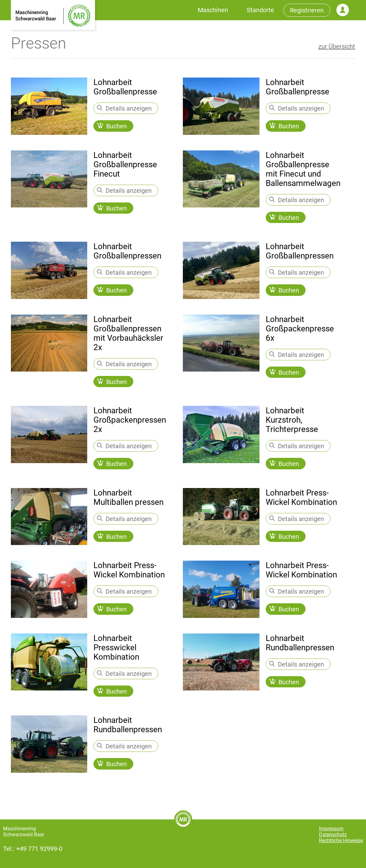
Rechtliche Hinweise (341, 840)
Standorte (260, 10)
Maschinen (213, 10)
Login (343, 10)
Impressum (331, 829)
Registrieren (307, 10)
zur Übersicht (337, 46)
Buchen (112, 126)
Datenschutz (333, 835)
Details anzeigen (124, 108)
